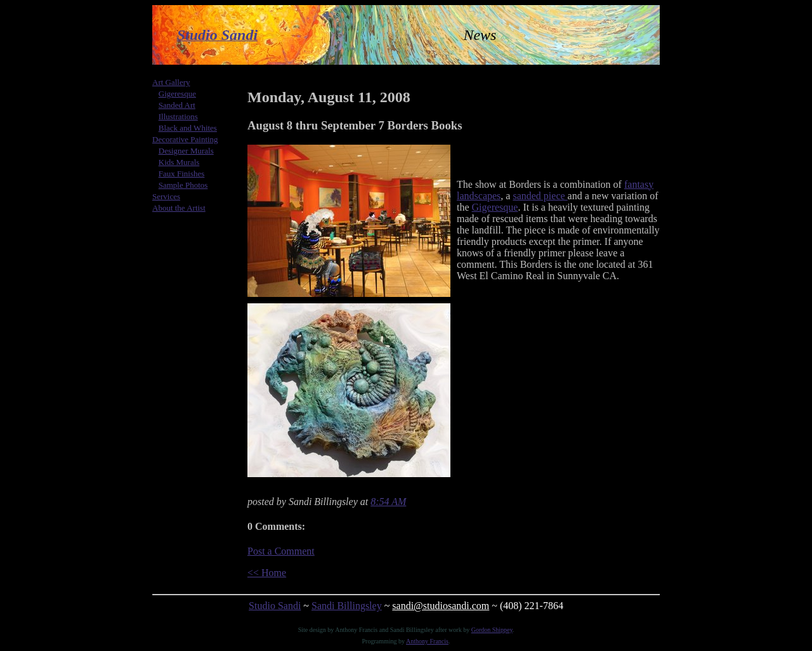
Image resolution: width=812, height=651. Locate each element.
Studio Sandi (275, 606)
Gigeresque (177, 94)
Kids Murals (179, 162)
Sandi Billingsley (347, 606)
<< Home (267, 573)
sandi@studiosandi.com (441, 606)
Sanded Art (177, 105)
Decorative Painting (185, 139)
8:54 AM (388, 502)
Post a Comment (281, 551)
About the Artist (179, 208)
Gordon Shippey (492, 630)
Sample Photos (183, 185)
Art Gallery (171, 82)
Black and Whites (188, 128)
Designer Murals (186, 151)
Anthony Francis (427, 641)
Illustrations (178, 116)
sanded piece (540, 196)
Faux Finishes (182, 174)
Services (166, 196)
